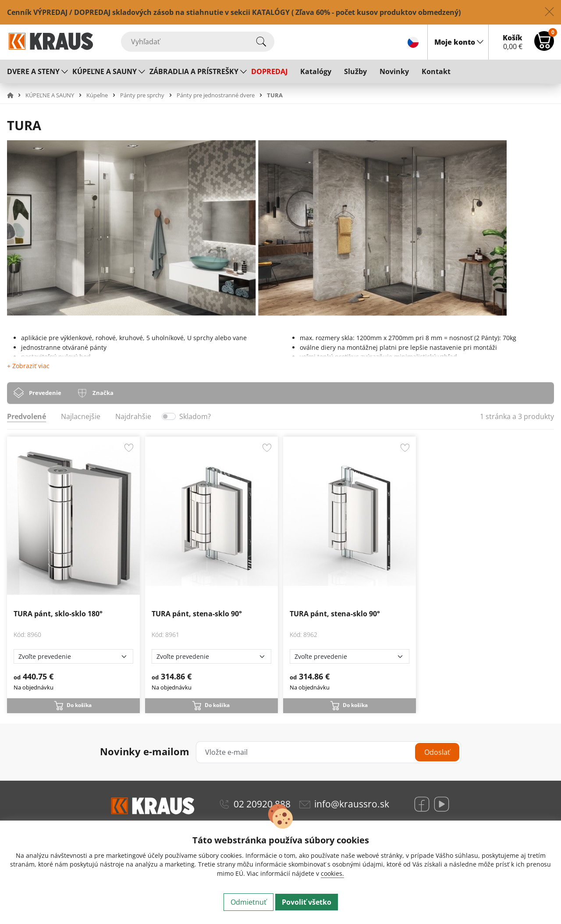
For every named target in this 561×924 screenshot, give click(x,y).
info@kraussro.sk (352, 804)
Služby (355, 71)
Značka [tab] (103, 393)
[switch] (169, 416)
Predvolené (27, 416)
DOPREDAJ (269, 71)
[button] (15, 95)
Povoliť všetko (307, 902)
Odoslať (437, 752)
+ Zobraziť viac (28, 366)
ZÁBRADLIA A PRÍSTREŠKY (194, 71)
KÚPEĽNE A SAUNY (105, 71)
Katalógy (316, 71)
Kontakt (436, 71)
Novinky (394, 71)
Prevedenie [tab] (45, 393)
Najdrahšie (133, 416)
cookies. (332, 873)
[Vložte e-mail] (328, 752)
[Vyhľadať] (198, 42)
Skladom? (195, 416)
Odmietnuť (249, 902)
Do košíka (79, 705)
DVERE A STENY (33, 71)
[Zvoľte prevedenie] (73, 656)
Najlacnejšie (81, 416)
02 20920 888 (262, 804)
